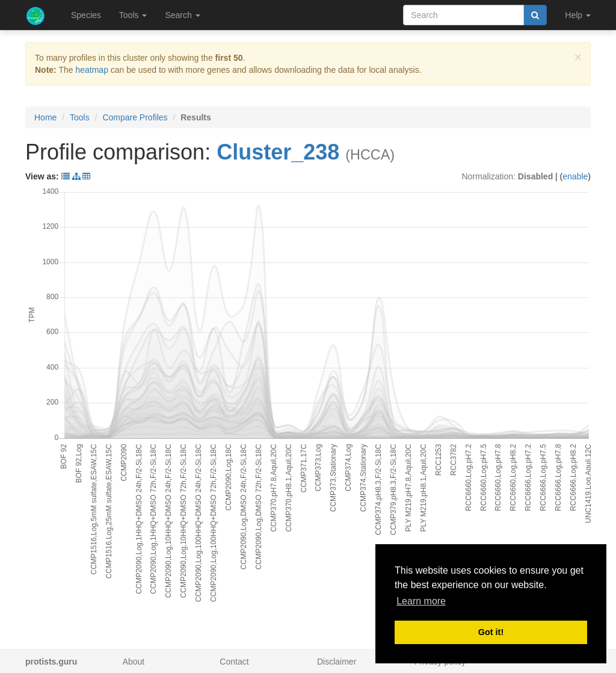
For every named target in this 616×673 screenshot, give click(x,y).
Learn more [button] (421, 601)
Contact (234, 662)
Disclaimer (337, 662)
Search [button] (182, 15)
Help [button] (578, 15)
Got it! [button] (491, 632)
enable (575, 176)
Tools (80, 117)
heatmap (91, 70)
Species (86, 15)
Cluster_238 (278, 152)
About (134, 662)
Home (45, 117)
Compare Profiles (135, 117)
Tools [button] (133, 15)
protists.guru (51, 662)
